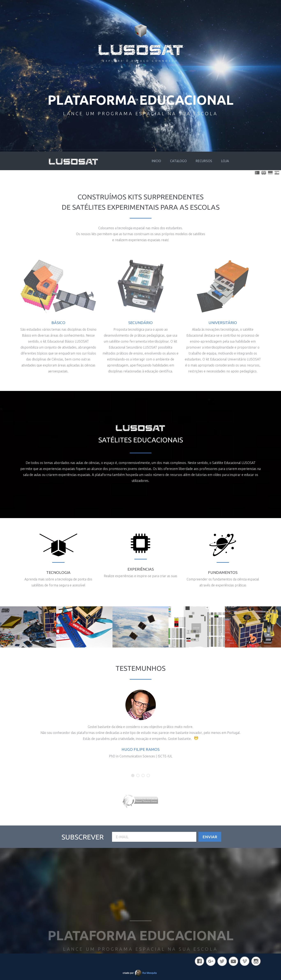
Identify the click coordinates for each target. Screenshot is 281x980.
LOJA (225, 161)
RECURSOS (204, 161)
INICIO (156, 161)
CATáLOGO (178, 161)
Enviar (210, 837)
